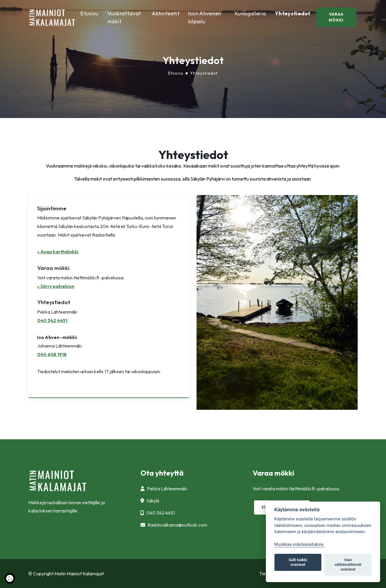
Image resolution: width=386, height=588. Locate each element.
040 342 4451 (52, 320)
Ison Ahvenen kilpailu (205, 17)
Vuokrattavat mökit (124, 17)
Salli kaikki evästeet (298, 562)
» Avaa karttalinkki (58, 252)
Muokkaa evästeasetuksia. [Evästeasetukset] (300, 544)
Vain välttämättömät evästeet (348, 565)
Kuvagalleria (251, 13)
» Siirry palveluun (56, 286)
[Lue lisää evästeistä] (10, 579)
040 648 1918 (52, 354)
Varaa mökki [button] (336, 17)
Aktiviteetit (166, 13)
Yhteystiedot (293, 13)
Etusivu (89, 13)
